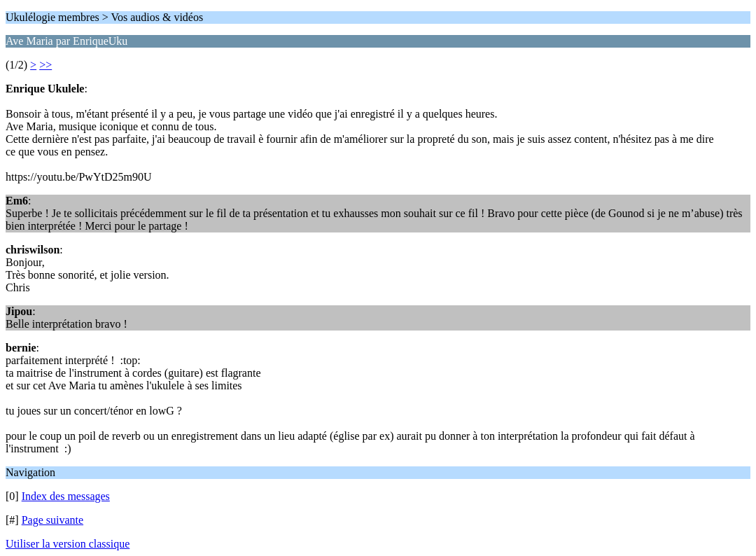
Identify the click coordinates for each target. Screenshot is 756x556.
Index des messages (66, 496)
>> (45, 65)
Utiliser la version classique (68, 544)
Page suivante (52, 520)
